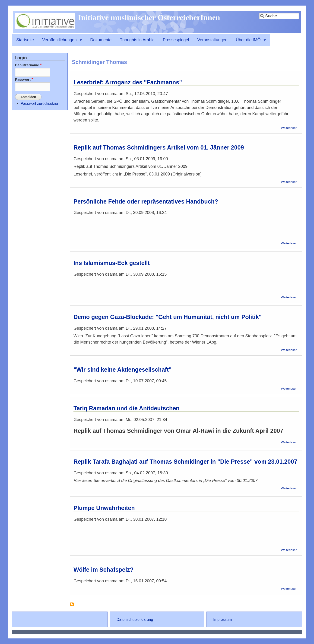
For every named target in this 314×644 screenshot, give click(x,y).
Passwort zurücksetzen (40, 103)
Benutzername (27, 65)
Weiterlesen (289, 128)
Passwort (23, 79)
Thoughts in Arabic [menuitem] (137, 40)
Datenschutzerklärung (135, 619)
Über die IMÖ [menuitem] (249, 42)
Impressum (222, 619)
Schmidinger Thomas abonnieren (72, 606)
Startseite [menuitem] (25, 40)
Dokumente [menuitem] (101, 40)
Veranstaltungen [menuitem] (212, 40)
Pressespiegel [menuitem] (176, 40)
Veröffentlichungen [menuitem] (60, 42)
